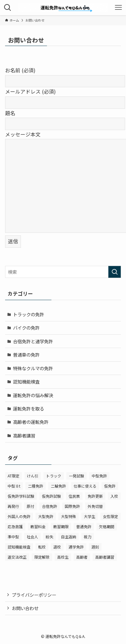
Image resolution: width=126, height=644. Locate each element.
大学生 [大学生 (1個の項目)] (90, 516)
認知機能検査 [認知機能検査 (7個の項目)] (19, 547)
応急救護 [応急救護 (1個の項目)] (15, 526)
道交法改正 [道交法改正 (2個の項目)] (17, 557)
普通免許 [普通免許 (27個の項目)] (84, 526)
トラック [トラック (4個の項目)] (54, 476)
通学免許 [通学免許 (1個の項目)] (76, 547)
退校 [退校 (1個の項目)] (57, 547)
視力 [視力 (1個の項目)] (88, 537)
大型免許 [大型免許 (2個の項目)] (46, 516)
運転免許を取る (29, 408)
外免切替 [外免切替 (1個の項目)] (95, 506)
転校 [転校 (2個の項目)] (42, 547)
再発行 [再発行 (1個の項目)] (13, 506)
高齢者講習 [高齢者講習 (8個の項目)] (105, 557)
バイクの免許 (26, 328)
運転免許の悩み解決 (33, 395)
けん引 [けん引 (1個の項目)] (33, 476)
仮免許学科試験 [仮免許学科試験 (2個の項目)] (21, 496)
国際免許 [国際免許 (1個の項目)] (72, 506)
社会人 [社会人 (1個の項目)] (32, 537)
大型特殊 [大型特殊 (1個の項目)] (69, 516)
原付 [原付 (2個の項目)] (30, 506)
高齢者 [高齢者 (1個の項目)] (82, 557)
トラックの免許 (29, 314)
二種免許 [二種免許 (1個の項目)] (36, 486)
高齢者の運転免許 (31, 422)
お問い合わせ (25, 608)
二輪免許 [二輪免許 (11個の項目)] (58, 486)
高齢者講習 (24, 435)
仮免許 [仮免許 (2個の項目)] (110, 486)
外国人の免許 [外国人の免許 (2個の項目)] (19, 516)
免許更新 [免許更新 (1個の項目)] (95, 496)
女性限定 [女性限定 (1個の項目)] (110, 516)
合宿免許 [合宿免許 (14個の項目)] (50, 506)
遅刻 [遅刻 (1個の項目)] (95, 547)
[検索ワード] (63, 272)
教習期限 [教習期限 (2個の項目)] (61, 526)
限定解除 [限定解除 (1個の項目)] (42, 557)
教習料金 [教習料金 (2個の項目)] (38, 526)
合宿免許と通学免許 (33, 341)
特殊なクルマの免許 (33, 368)
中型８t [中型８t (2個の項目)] (14, 486)
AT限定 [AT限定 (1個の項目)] (13, 476)
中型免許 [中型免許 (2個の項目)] (99, 476)
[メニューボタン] (118, 8)
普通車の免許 (26, 355)
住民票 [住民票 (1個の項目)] (74, 496)
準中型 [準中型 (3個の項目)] (13, 537)
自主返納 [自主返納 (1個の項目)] (69, 537)
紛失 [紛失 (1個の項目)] (50, 537)
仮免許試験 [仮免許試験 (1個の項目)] (51, 496)
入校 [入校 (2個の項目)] (114, 496)
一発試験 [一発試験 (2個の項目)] (76, 476)
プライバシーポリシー (34, 595)
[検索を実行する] (115, 272)
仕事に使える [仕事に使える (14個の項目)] (85, 486)
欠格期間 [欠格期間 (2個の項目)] (107, 526)
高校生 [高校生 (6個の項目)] (63, 557)
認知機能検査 (26, 381)
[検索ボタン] (8, 8)
